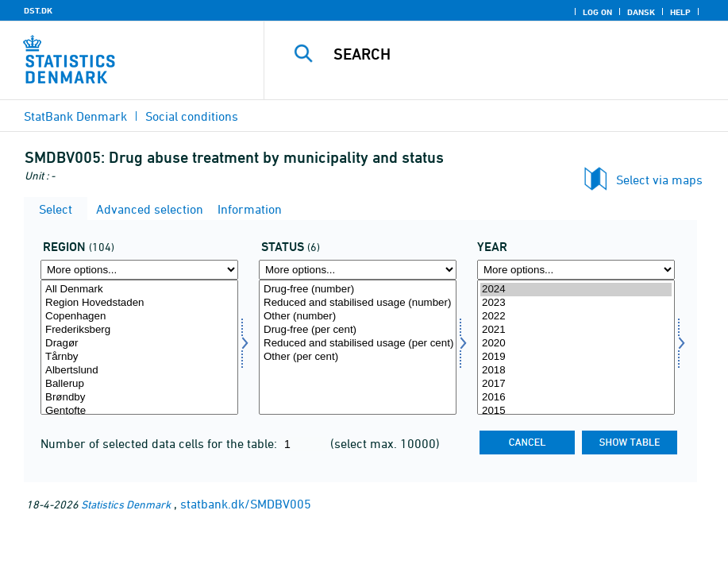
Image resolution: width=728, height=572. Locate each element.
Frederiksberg (139, 330)
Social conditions (192, 116)
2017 (576, 384)
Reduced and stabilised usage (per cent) (358, 344)
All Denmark (139, 290)
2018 (576, 371)
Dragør (139, 344)
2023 (576, 303)
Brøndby (139, 398)
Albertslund (139, 371)
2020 (576, 344)
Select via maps (659, 180)
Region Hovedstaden (139, 303)
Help (680, 12)
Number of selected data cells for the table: (160, 443)
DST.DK (38, 10)
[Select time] (576, 347)
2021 (576, 330)
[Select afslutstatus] (358, 347)
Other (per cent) (358, 357)
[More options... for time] (576, 270)
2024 (576, 290)
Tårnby (139, 357)
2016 (576, 398)
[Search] (510, 54)
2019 (576, 357)
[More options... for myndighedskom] (139, 270)
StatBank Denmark (75, 116)
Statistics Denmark (126, 504)
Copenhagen (139, 317)
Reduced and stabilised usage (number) (358, 303)
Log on (597, 12)
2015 (576, 411)
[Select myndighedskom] (139, 347)
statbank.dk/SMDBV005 (246, 504)
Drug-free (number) (358, 290)
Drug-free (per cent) (358, 330)
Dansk (641, 12)
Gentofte (139, 411)
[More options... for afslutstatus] (358, 270)
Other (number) (358, 317)
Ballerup (139, 384)
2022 (576, 317)
